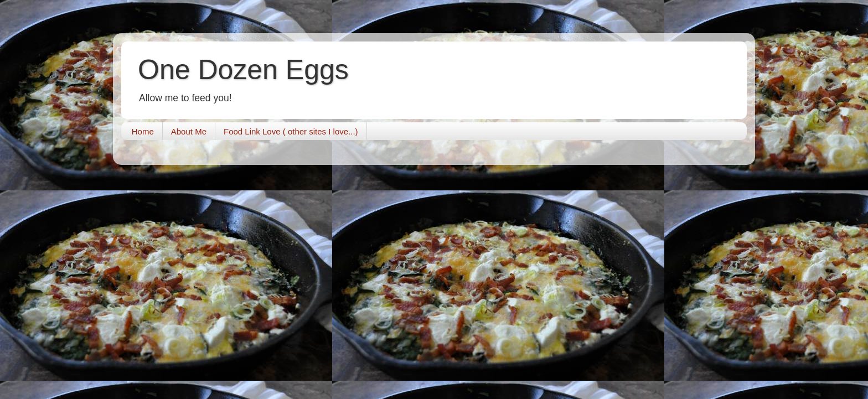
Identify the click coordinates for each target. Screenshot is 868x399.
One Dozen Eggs (243, 70)
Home (143, 131)
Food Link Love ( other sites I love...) (291, 131)
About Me (189, 131)
